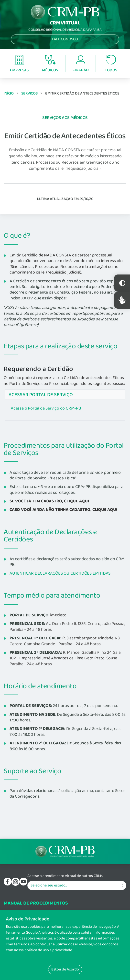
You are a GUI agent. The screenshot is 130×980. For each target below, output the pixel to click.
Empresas (19, 64)
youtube (23, 882)
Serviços (29, 93)
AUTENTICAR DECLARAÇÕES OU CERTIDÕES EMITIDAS (60, 573)
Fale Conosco (65, 39)
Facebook (8, 882)
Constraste (122, 283)
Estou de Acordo (65, 969)
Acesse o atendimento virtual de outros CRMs (65, 876)
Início (9, 93)
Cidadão (81, 64)
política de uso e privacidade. (49, 950)
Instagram (15, 882)
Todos (111, 64)
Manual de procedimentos (36, 903)
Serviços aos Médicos (65, 118)
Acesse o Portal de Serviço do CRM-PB (46, 408)
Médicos (50, 64)
